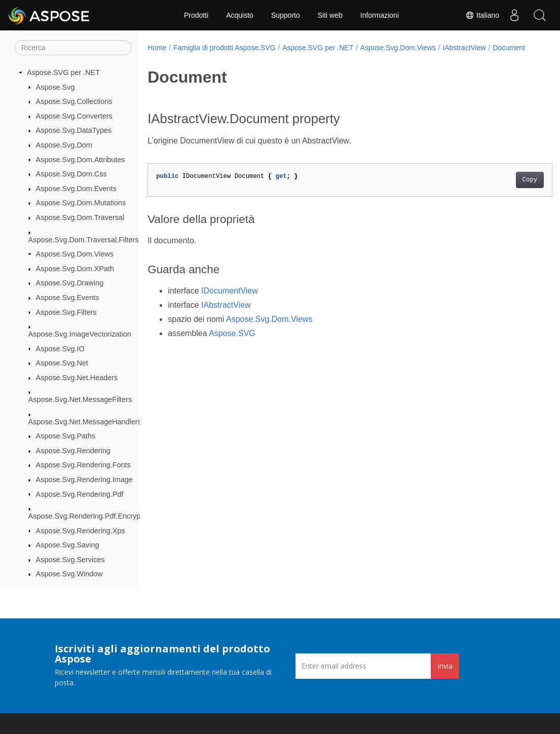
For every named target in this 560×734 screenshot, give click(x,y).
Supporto (286, 15)
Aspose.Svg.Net (62, 363)
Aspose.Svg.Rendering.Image (84, 480)
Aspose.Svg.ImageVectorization (80, 334)
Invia (445, 666)
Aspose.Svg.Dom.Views (75, 254)
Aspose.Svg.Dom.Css (71, 174)
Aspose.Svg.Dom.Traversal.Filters (84, 240)
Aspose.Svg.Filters (66, 312)
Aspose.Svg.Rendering (73, 451)
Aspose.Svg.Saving (68, 545)
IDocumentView (230, 301)
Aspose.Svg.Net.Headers (77, 378)
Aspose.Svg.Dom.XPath (75, 269)
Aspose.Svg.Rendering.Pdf (80, 494)
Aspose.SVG (232, 344)
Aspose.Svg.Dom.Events (76, 189)
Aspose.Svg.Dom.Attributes (81, 160)
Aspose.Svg (55, 87)
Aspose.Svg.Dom (64, 145)
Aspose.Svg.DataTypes (74, 130)
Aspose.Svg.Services (70, 560)
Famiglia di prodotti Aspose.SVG (225, 48)
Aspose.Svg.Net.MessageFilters (80, 399)
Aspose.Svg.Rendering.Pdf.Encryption (90, 516)
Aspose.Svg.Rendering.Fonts (83, 465)
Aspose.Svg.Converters (74, 116)
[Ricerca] (73, 48)
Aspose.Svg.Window (69, 574)
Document (171, 58)
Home (157, 48)
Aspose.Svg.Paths (66, 436)
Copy (501, 191)
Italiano (482, 15)
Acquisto (240, 15)
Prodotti (196, 15)
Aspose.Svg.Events (68, 298)
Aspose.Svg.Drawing (70, 283)
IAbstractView (464, 48)
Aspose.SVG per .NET (63, 72)
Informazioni (380, 15)
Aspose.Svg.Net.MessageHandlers (85, 422)
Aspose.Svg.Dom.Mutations (81, 203)
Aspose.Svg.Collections (74, 101)
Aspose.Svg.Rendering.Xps (81, 531)
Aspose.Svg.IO (60, 349)
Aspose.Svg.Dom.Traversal (80, 217)
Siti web (330, 15)
